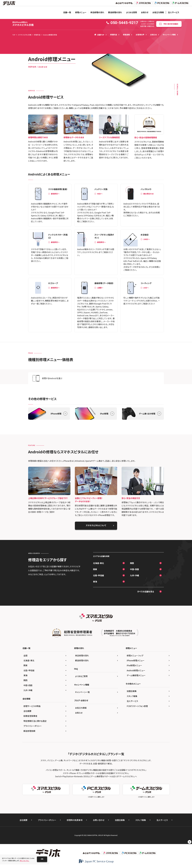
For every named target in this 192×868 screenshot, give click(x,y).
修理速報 (126, 35)
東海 (95, 582)
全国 (25, 655)
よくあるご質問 (81, 676)
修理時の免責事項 (75, 820)
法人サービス (174, 12)
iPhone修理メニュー (136, 660)
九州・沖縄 (134, 575)
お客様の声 (140, 35)
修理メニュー (81, 12)
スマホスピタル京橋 (23, 24)
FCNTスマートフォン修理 (137, 706)
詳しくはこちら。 (25, 861)
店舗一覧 (67, 12)
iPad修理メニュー (134, 665)
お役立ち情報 (158, 12)
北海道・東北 (98, 563)
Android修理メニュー (136, 670)
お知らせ (145, 12)
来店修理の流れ (97, 12)
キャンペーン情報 (169, 35)
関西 (132, 563)
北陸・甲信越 (98, 575)
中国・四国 (134, 569)
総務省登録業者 (30, 716)
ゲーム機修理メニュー (136, 675)
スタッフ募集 (132, 696)
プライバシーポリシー (33, 726)
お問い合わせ (99, 820)
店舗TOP (99, 35)
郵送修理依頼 (29, 731)
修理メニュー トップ (135, 655)
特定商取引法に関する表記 (35, 721)
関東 (95, 569)
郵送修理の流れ (115, 12)
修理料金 (114, 35)
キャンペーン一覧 (82, 692)
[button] (42, 859)
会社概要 (27, 711)
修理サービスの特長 (32, 706)
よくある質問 (131, 12)
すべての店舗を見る (146, 592)
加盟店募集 (132, 691)
